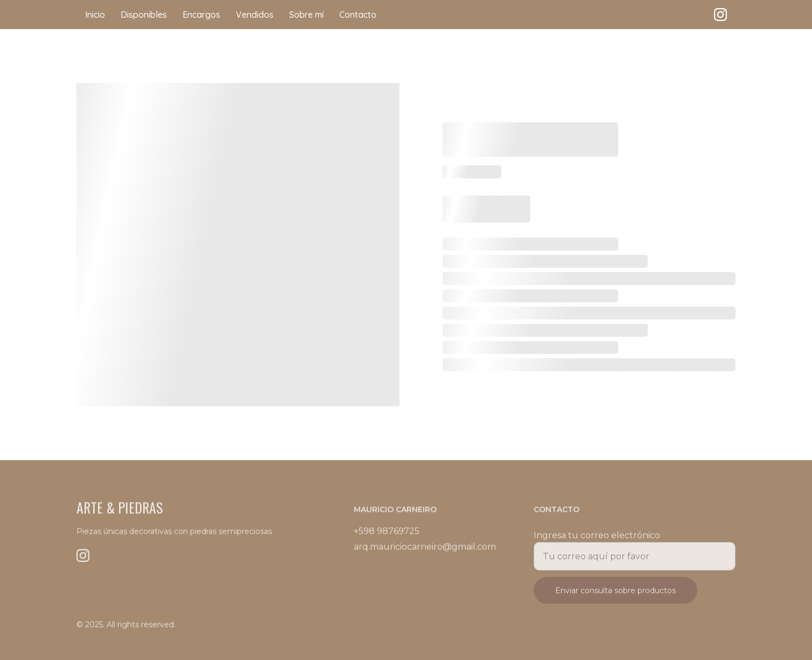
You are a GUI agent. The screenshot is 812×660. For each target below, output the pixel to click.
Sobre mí (306, 15)
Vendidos (255, 15)
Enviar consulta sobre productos (615, 594)
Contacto (358, 15)
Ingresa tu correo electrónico (597, 539)
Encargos (201, 15)
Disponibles (144, 15)
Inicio (95, 15)
